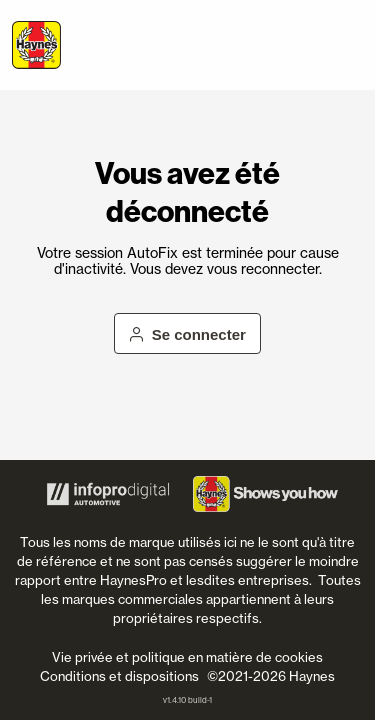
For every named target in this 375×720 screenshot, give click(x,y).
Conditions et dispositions (119, 676)
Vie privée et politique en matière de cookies (187, 657)
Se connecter (187, 334)
